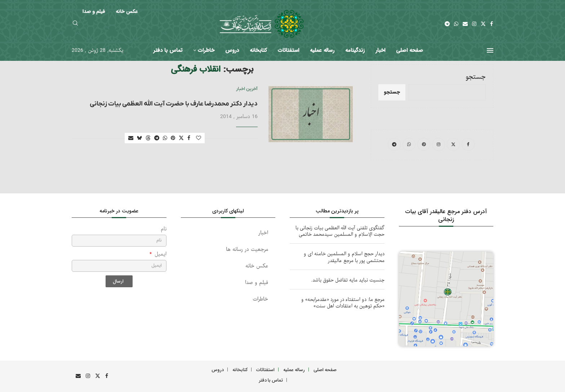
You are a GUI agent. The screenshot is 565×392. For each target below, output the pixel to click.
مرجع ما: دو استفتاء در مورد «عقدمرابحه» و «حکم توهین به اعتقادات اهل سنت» (343, 303)
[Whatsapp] (456, 24)
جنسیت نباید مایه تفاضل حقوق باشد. (348, 280)
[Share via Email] (131, 138)
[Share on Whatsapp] (165, 138)
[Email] (465, 24)
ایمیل (160, 254)
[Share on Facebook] (189, 138)
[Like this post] (199, 138)
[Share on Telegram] (157, 138)
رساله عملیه (322, 50)
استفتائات (288, 50)
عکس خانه (257, 266)
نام (164, 229)
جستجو (476, 77)
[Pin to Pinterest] (173, 138)
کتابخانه (258, 50)
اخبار (380, 50)
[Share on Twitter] (181, 138)
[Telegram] (447, 24)
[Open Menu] (490, 50)
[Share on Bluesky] (139, 138)
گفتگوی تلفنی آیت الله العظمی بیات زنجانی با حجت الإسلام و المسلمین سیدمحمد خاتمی (340, 231)
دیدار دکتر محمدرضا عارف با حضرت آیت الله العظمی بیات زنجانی (174, 104)
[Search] (75, 24)
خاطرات (206, 50)
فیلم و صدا (257, 283)
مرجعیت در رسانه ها (247, 250)
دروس (232, 50)
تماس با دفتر (168, 50)
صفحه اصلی (410, 50)
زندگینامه (355, 50)
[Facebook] (491, 24)
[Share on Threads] (148, 138)
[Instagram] (474, 24)
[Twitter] (483, 24)
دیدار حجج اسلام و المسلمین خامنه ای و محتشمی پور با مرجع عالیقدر (344, 257)
